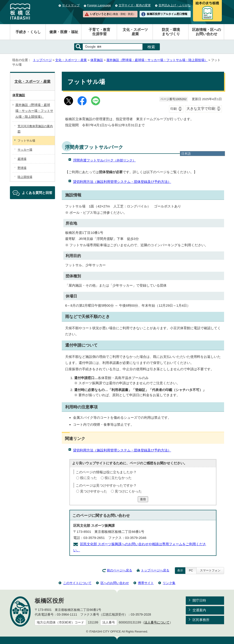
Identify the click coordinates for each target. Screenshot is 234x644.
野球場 (22, 168)
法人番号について (157, 622)
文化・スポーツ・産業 (71, 60)
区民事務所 (201, 620)
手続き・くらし (28, 32)
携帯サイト (146, 583)
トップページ (42, 60)
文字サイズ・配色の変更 (135, 5)
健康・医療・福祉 (64, 32)
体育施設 (97, 60)
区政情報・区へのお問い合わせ (206, 32)
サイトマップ (71, 5)
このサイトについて (77, 583)
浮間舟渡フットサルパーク (104, 160)
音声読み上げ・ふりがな (175, 5)
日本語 (186, 154)
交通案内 (199, 610)
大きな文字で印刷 (201, 109)
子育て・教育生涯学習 (99, 32)
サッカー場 (25, 150)
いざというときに (113, 14)
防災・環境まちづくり (171, 32)
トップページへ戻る (155, 570)
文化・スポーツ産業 (135, 32)
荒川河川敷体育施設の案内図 (35, 129)
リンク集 (169, 583)
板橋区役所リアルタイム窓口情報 (167, 14)
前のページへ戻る (119, 570)
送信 (143, 499)
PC (191, 570)
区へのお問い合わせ (115, 583)
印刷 (174, 109)
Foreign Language (99, 5)
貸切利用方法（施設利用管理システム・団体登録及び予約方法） (122, 182)
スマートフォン (210, 570)
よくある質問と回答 (37, 193)
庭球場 (22, 159)
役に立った (88, 478)
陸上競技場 (25, 177)
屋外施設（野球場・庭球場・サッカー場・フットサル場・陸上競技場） (157, 60)
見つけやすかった (94, 491)
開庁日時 (199, 600)
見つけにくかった (128, 491)
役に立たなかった (118, 478)
